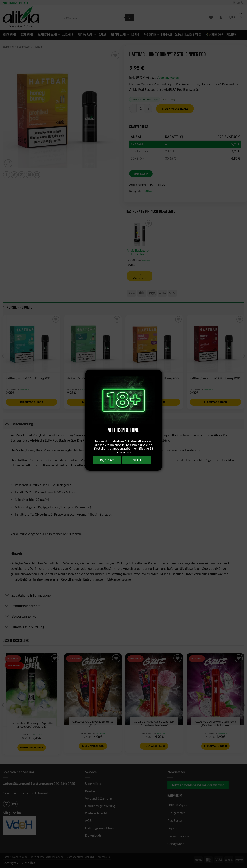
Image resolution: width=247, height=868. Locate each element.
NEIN (137, 460)
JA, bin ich (107, 460)
